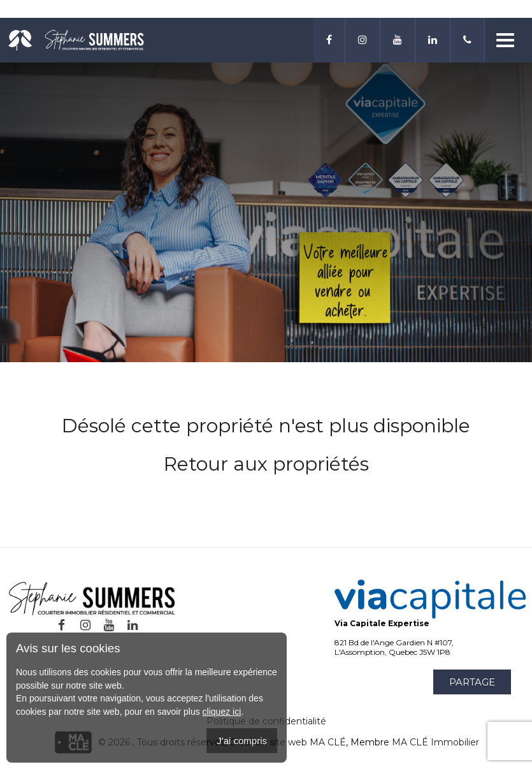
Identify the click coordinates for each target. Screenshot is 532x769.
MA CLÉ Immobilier (435, 742)
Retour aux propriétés (266, 464)
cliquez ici (222, 712)
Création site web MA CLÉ (288, 742)
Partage (472, 682)
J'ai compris (242, 741)
